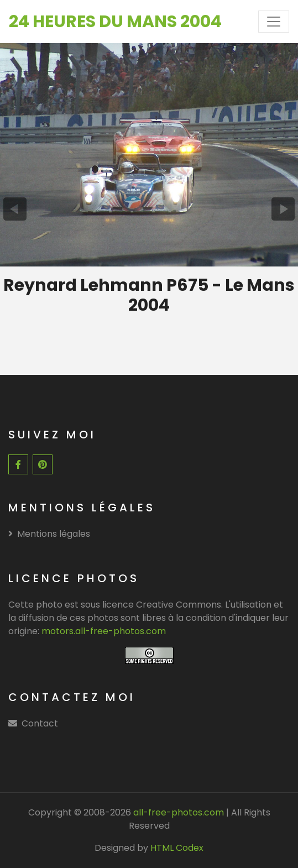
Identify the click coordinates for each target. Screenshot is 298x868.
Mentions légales (49, 534)
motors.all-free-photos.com (104, 631)
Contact (40, 723)
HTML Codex (177, 848)
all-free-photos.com (177, 812)
